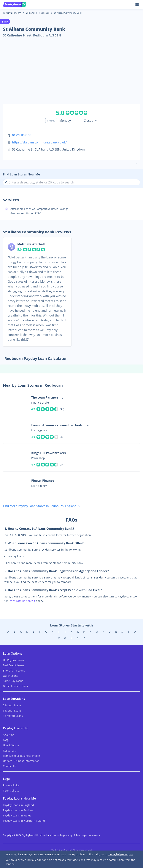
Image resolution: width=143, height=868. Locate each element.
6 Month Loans (12, 710)
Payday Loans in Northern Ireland (24, 821)
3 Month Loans (12, 705)
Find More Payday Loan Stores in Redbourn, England (42, 506)
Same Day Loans (13, 681)
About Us (9, 735)
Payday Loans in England (18, 805)
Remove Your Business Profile (21, 756)
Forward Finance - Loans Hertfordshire (60, 425)
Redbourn (44, 13)
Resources (9, 750)
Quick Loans (11, 676)
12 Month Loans (13, 716)
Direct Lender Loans (15, 686)
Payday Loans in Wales (17, 815)
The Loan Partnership (47, 397)
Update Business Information (21, 761)
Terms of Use (11, 791)
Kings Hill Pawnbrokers (49, 453)
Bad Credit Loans (14, 665)
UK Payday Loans (13, 660)
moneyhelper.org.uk (120, 854)
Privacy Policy (11, 785)
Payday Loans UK (12, 13)
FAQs (6, 740)
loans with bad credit (22, 601)
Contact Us (10, 766)
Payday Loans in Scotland (19, 810)
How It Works (11, 745)
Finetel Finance (43, 481)
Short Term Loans (14, 670)
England (30, 13)
